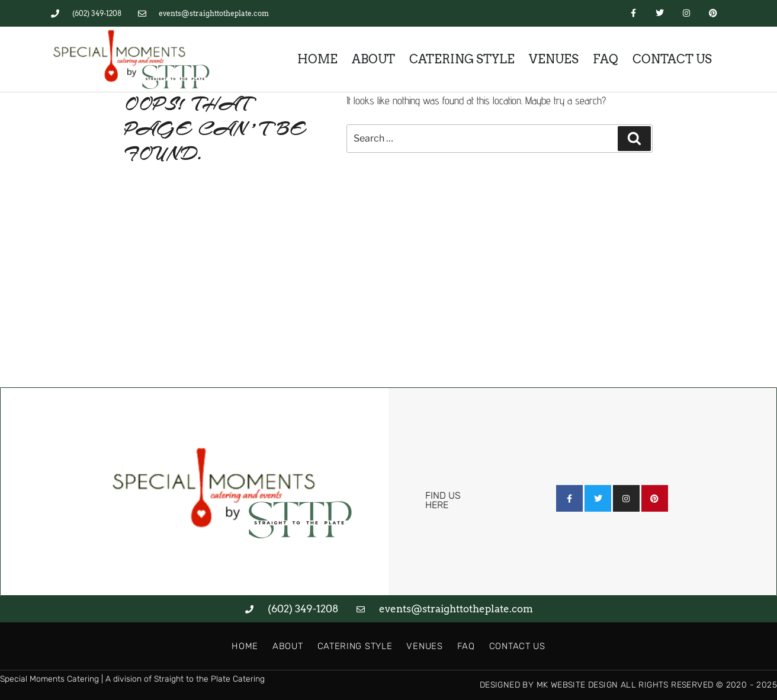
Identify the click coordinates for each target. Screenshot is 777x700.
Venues (554, 59)
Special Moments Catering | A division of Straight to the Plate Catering (132, 679)
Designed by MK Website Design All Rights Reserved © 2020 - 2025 (628, 685)
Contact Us (672, 59)
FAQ (606, 59)
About (373, 59)
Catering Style (462, 59)
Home (317, 59)
